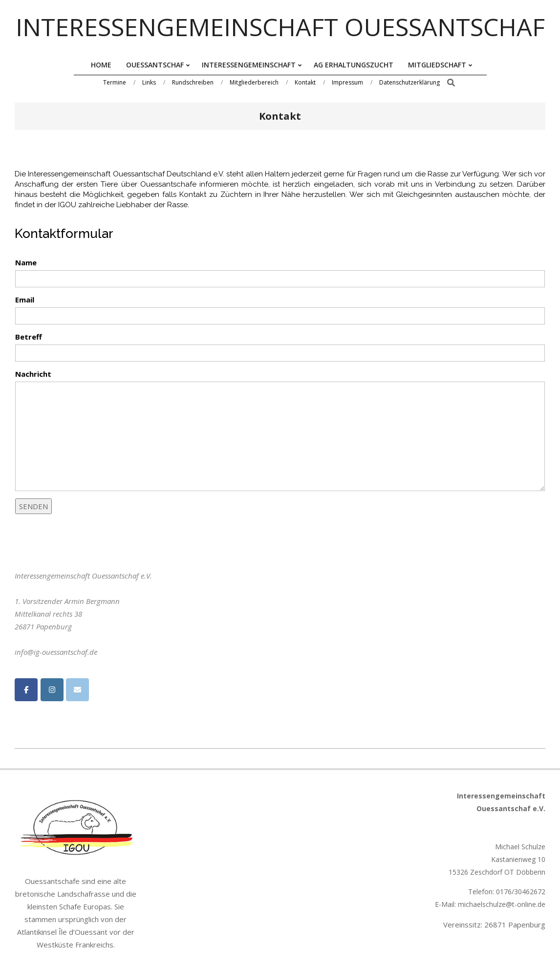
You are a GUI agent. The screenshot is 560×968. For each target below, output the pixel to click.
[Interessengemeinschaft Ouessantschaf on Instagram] (52, 690)
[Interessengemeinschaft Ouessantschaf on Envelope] (77, 690)
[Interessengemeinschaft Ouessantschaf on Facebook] (26, 690)
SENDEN (33, 506)
